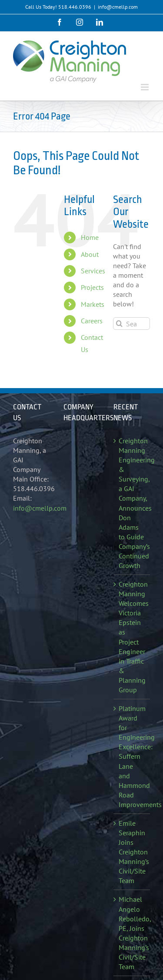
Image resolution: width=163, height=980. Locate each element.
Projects (92, 287)
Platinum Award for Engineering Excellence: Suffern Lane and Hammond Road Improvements (132, 756)
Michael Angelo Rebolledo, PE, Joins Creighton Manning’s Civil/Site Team (132, 933)
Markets (93, 304)
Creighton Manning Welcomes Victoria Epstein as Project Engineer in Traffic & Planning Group (132, 637)
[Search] (119, 324)
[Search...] (131, 324)
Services (93, 271)
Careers (92, 321)
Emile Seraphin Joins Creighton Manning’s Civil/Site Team (132, 852)
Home (90, 237)
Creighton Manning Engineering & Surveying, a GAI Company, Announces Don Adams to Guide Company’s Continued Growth (132, 503)
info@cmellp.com (118, 7)
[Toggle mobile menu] (145, 87)
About (90, 254)
